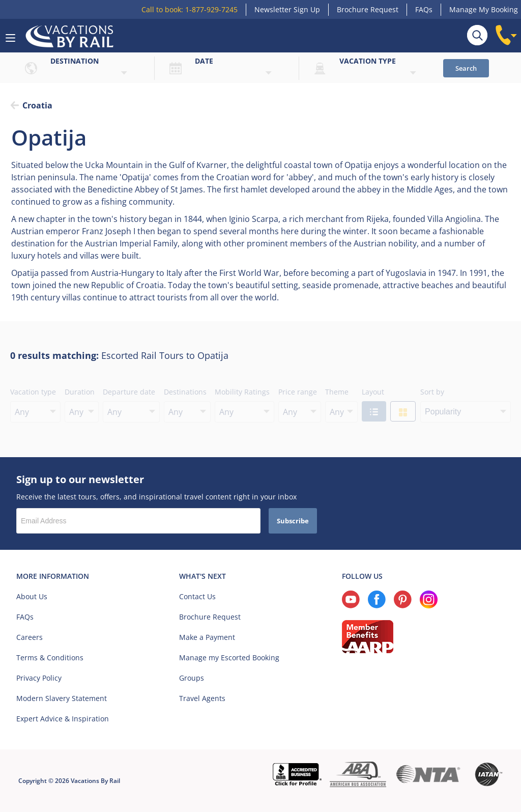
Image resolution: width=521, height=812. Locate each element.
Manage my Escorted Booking (229, 657)
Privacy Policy (39, 678)
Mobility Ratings (242, 392)
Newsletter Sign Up (287, 9)
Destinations (185, 392)
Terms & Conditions (50, 657)
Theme (337, 392)
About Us (32, 596)
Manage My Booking (484, 9)
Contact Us (197, 596)
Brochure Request (368, 9)
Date (204, 61)
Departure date (129, 392)
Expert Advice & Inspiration (63, 719)
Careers (30, 637)
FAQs (424, 9)
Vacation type (368, 61)
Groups (192, 678)
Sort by (432, 392)
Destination (75, 61)
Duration (80, 392)
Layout (373, 392)
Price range (298, 392)
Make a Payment (207, 637)
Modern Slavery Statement (62, 698)
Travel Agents (202, 698)
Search (466, 68)
